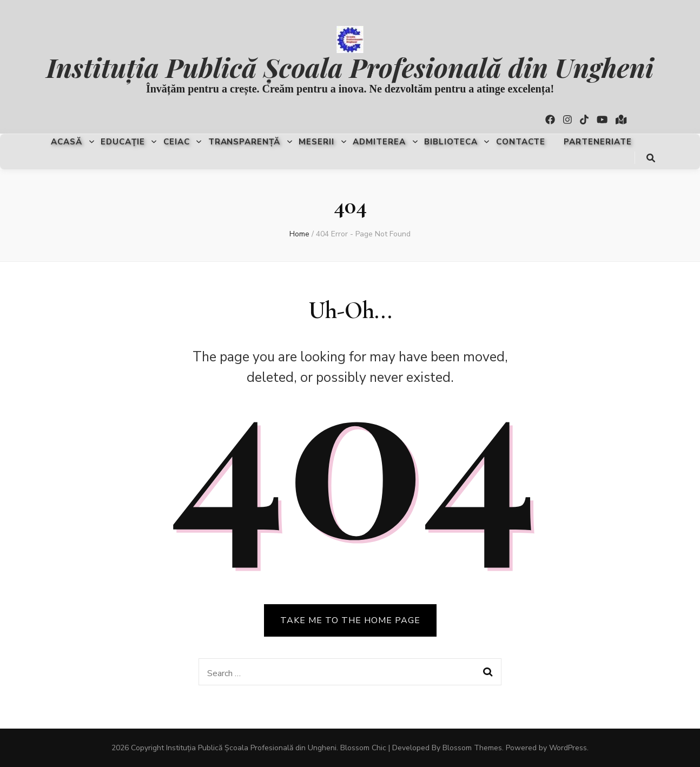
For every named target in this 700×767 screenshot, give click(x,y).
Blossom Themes (472, 748)
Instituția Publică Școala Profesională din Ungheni (350, 67)
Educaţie (123, 142)
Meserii (316, 142)
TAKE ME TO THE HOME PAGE (350, 620)
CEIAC (177, 142)
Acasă (67, 142)
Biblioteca (451, 142)
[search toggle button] (651, 158)
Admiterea (379, 142)
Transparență (245, 142)
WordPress (568, 748)
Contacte (521, 142)
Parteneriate (598, 142)
